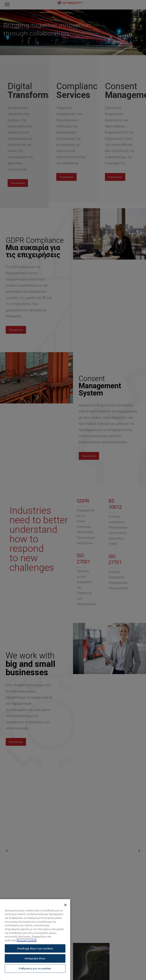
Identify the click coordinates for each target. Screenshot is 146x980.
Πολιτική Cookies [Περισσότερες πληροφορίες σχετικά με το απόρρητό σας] (27, 940)
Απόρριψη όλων (35, 958)
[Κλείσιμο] (65, 905)
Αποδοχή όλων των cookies (35, 948)
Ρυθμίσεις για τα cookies (35, 968)
